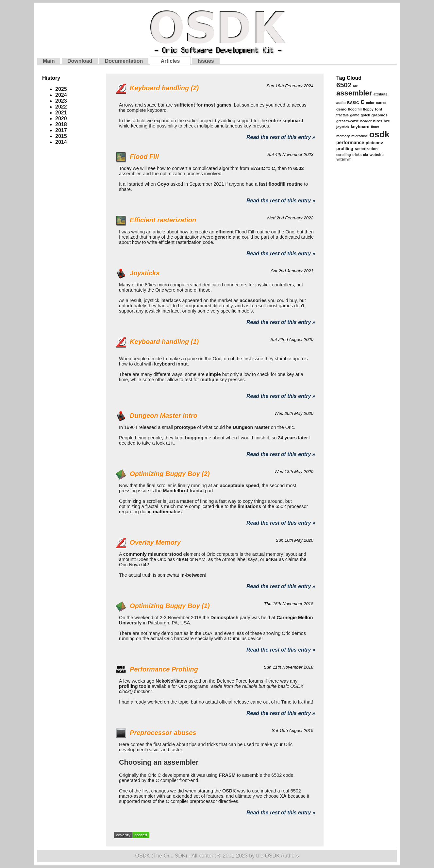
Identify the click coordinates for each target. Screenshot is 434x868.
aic (355, 86)
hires (378, 121)
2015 (61, 136)
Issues (206, 61)
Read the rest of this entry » (281, 137)
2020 (61, 119)
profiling (345, 149)
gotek (365, 115)
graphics (380, 115)
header (366, 121)
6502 (344, 85)
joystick (343, 127)
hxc (387, 121)
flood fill (355, 109)
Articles (170, 61)
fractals (342, 115)
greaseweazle (348, 121)
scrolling (343, 155)
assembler (354, 93)
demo (341, 109)
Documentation (124, 61)
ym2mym (344, 159)
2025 (61, 89)
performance (350, 143)
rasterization (366, 149)
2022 (61, 107)
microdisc (359, 136)
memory (343, 136)
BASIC (353, 103)
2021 (61, 113)
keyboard (360, 127)
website (377, 155)
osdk (379, 134)
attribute (381, 94)
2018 (61, 124)
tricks (357, 155)
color (370, 103)
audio (341, 103)
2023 (61, 101)
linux (375, 127)
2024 (61, 95)
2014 (61, 142)
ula (366, 155)
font (378, 109)
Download (80, 61)
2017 (61, 130)
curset (381, 103)
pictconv (374, 143)
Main (49, 61)
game (355, 115)
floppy (368, 109)
